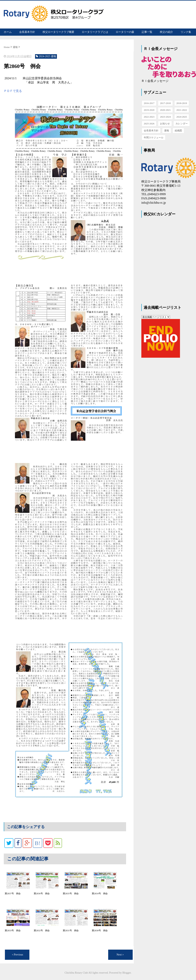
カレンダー (182, 124)
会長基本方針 (27, 32)
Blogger (126, 973)
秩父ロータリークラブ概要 (58, 32)
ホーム (8, 32)
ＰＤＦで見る (13, 91)
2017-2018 (165, 103)
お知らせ (165, 124)
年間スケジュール (154, 138)
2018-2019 (182, 103)
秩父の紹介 (166, 32)
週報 (167, 131)
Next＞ (120, 954)
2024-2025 (182, 117)
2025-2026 (149, 124)
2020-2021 (165, 110)
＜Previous (17, 954)
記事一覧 (147, 32)
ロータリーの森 (125, 32)
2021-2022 (182, 110)
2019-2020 (149, 110)
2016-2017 (149, 103)
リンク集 (186, 32)
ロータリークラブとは (95, 32)
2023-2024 (165, 117)
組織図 (178, 131)
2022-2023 (149, 117)
